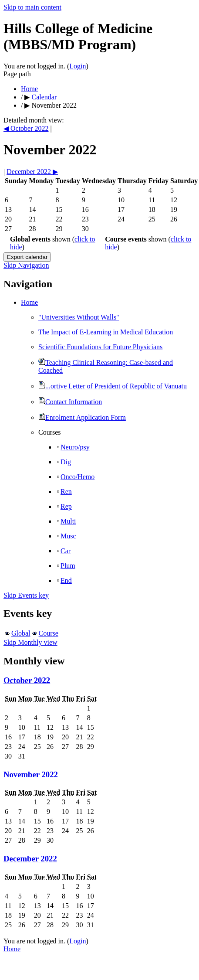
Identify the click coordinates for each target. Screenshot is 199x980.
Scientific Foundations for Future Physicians (100, 347)
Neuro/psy (73, 447)
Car (63, 551)
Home (29, 89)
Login (78, 66)
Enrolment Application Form (82, 417)
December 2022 (30, 859)
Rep (64, 506)
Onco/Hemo (75, 477)
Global (21, 633)
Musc (66, 536)
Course (49, 633)
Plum (66, 566)
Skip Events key (26, 595)
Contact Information (70, 402)
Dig (63, 462)
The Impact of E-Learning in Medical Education (106, 332)
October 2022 (27, 680)
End (64, 580)
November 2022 (31, 774)
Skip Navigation (26, 265)
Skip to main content (32, 7)
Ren (64, 492)
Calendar (44, 97)
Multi (66, 521)
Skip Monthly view (30, 642)
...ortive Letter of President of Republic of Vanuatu (113, 386)
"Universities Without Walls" (79, 317)
